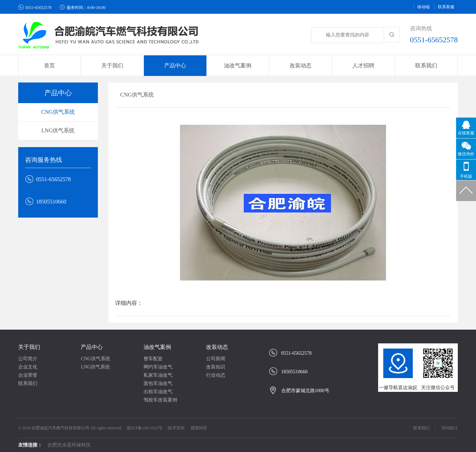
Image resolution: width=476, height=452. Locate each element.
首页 (49, 65)
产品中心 (92, 347)
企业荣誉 (28, 375)
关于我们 (29, 347)
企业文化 (28, 367)
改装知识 (216, 367)
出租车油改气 (158, 392)
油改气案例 (157, 347)
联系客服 (446, 7)
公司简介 (28, 359)
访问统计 (450, 428)
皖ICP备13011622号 (145, 428)
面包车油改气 (158, 383)
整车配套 (153, 359)
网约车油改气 (158, 367)
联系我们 (426, 65)
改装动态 (217, 347)
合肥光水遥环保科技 (69, 445)
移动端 (423, 7)
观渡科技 (199, 428)
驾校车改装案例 (160, 400)
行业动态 (216, 375)
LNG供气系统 (58, 130)
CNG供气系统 (58, 112)
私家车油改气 (158, 375)
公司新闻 (216, 359)
